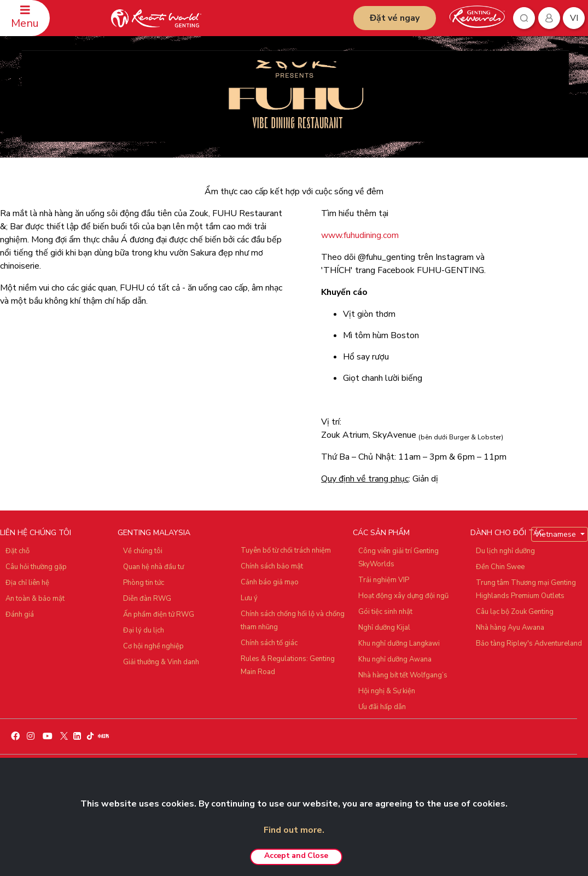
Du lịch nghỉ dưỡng (505, 551)
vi (574, 18)
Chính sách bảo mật (272, 566)
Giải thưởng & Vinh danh (161, 662)
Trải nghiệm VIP (384, 580)
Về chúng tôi (143, 551)
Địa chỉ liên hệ (27, 583)
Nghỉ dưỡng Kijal (384, 628)
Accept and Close (296, 855)
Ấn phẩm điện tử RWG (159, 614)
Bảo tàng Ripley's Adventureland (529, 643)
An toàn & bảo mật (35, 599)
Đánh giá (20, 614)
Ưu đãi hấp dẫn (382, 707)
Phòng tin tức (144, 583)
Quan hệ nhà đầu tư (153, 567)
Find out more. (294, 830)
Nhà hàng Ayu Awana (510, 628)
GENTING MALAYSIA (154, 533)
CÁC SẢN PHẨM (381, 533)
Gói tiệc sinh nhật (385, 612)
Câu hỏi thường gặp (36, 567)
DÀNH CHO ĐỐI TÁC (507, 533)
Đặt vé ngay (395, 18)
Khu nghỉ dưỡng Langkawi (399, 643)
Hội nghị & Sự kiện (387, 691)
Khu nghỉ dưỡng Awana (395, 659)
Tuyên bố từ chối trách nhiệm (286, 550)
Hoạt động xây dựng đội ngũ (403, 596)
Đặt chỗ (18, 551)
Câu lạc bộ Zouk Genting (515, 612)
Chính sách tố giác (269, 643)
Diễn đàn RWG (147, 599)
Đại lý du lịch (144, 630)
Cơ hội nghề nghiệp (153, 646)
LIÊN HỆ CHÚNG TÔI (36, 533)
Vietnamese (556, 534)
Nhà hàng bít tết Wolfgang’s (403, 675)
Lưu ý (249, 598)
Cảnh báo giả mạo (270, 582)
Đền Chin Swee (500, 567)
